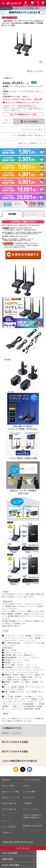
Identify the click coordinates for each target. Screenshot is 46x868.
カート (5, 815)
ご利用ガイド (7, 833)
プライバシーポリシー (32, 809)
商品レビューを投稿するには (30, 143)
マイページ (6, 821)
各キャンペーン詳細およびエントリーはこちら (22, 102)
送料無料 (6, 733)
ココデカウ (16, 733)
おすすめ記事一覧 (9, 809)
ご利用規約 (27, 803)
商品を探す (6, 780)
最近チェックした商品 (10, 792)
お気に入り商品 (8, 786)
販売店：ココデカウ (35, 71)
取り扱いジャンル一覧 (10, 797)
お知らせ (26, 786)
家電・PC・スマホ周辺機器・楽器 (26, 8)
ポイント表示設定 (9, 827)
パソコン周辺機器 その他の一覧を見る (26, 135)
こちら (30, 842)
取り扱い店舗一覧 (9, 803)
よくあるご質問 (29, 792)
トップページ (6, 8)
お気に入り (6, 123)
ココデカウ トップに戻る (32, 129)
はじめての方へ (29, 797)
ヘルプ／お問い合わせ (32, 780)
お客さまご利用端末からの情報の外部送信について (32, 817)
